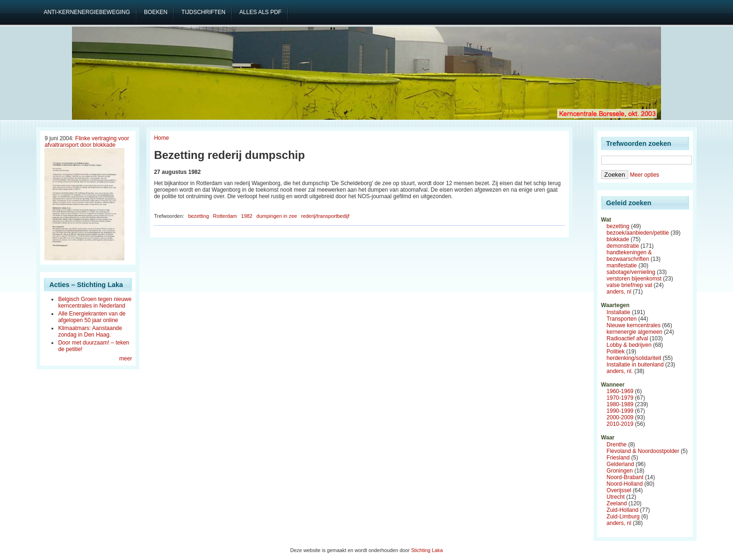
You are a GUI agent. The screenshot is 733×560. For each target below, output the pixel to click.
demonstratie (623, 246)
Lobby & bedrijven (629, 345)
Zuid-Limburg (623, 517)
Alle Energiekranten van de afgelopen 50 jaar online (92, 317)
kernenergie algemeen (635, 332)
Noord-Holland (625, 484)
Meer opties (644, 175)
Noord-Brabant (625, 477)
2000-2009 (620, 417)
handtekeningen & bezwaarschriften (629, 256)
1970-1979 (620, 398)
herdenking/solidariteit (634, 358)
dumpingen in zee (277, 216)
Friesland (618, 458)
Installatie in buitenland (635, 365)
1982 (247, 216)
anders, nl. (620, 371)
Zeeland (617, 503)
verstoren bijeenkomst (634, 279)
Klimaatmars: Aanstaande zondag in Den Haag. (90, 331)
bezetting (198, 216)
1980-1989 (620, 404)
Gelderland (621, 464)
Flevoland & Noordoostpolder (643, 451)
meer (126, 359)
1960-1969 (620, 391)
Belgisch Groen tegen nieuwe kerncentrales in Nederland (95, 302)
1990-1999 (620, 411)
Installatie (619, 312)
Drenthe (617, 445)
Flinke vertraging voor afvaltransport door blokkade (87, 142)
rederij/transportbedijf (325, 216)
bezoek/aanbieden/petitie (638, 233)
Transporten (622, 319)
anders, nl (619, 292)
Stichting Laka (427, 550)
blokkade (618, 239)
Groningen (620, 471)
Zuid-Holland (623, 510)
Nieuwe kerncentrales (634, 325)
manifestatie (622, 266)
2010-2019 (620, 424)
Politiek (616, 352)
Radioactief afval (628, 338)
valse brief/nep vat (629, 285)
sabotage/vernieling (631, 272)
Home (161, 138)
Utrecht (616, 497)
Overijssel (619, 490)
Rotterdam (225, 216)
